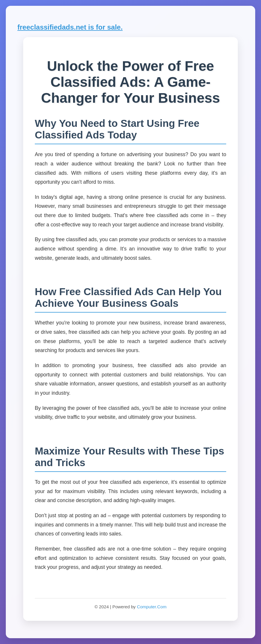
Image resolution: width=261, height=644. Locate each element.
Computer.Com (152, 607)
